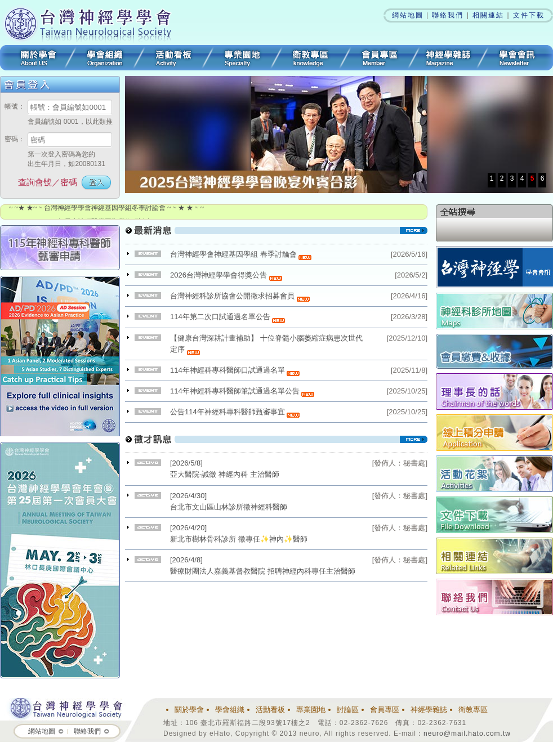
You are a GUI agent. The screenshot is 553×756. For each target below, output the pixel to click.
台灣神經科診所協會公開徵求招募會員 (240, 296)
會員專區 (380, 58)
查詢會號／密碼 (48, 182)
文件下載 (529, 15)
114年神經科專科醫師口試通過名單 (235, 370)
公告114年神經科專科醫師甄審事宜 (235, 412)
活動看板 (173, 58)
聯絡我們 (448, 15)
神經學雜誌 (448, 58)
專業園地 (242, 58)
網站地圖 (408, 15)
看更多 (276, 235)
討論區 (348, 710)
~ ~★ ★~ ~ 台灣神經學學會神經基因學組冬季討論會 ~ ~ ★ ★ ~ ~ (106, 211)
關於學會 (35, 58)
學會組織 (105, 58)
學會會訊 (518, 58)
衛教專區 (311, 58)
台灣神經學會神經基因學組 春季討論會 (241, 254)
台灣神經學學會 (92, 23)
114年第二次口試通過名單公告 (228, 317)
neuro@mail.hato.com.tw (467, 733)
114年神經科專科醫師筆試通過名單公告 (242, 391)
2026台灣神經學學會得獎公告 (226, 275)
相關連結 (488, 15)
